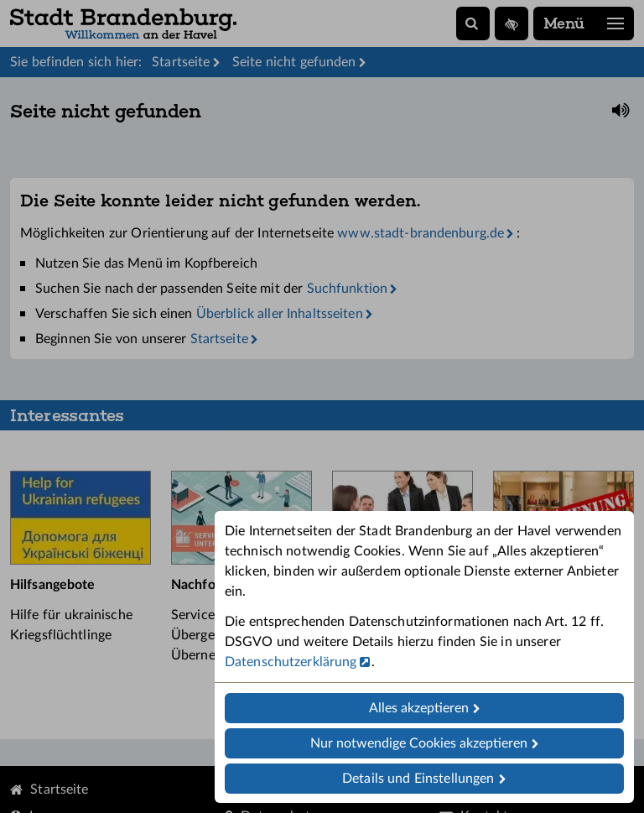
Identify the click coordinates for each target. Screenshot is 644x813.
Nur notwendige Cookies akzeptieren (419, 743)
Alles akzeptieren (419, 708)
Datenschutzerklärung (291, 662)
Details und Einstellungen (418, 779)
